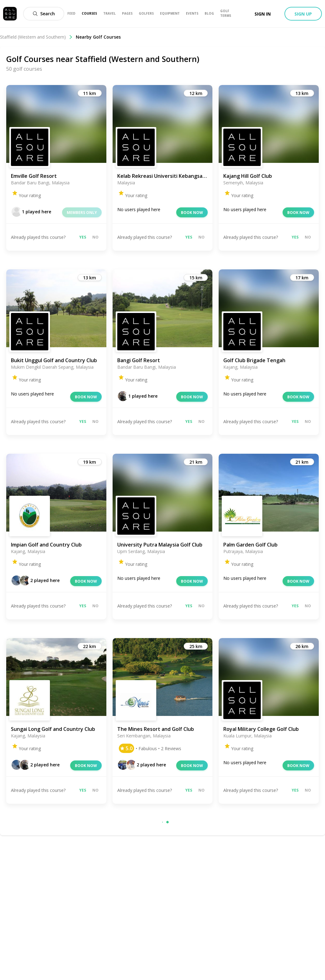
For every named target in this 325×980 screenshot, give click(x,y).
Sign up (303, 14)
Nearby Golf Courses (98, 37)
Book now (192, 213)
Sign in (263, 14)
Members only (82, 213)
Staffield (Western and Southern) (36, 37)
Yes (83, 237)
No (95, 237)
